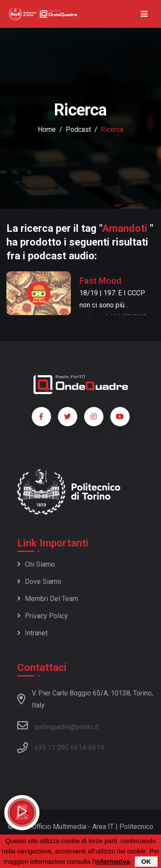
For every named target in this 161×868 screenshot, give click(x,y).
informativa (112, 862)
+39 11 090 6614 (60, 748)
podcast (78, 129)
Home (47, 129)
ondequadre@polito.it (58, 725)
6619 (96, 748)
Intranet (32, 633)
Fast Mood (100, 281)
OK (146, 862)
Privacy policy (43, 616)
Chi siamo (36, 564)
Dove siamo (39, 581)
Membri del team (48, 599)
